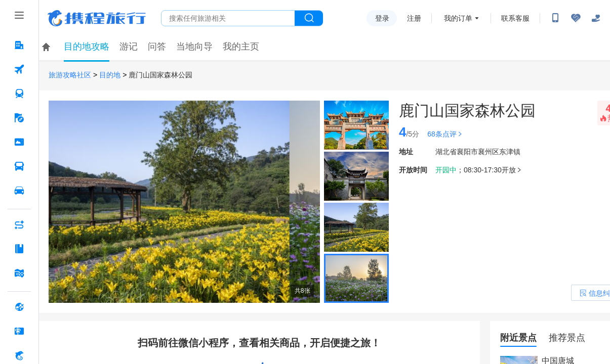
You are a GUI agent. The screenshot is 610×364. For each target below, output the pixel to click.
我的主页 (241, 47)
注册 (414, 18)
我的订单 (458, 18)
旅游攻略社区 (70, 75)
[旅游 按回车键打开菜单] (19, 118)
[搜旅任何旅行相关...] (228, 18)
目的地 (110, 75)
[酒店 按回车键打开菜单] (19, 45)
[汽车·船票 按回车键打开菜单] (19, 166)
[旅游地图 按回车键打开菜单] (19, 273)
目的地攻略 (87, 47)
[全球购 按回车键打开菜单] (19, 307)
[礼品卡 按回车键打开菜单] (19, 331)
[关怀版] (596, 18)
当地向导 (194, 47)
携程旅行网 (97, 18)
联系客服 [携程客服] (515, 18)
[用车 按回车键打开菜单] (19, 191)
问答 (157, 47)
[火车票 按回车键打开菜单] (19, 94)
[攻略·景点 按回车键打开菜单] (19, 249)
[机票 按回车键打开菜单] (19, 69)
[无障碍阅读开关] (576, 18)
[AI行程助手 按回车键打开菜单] (19, 224)
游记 (129, 47)
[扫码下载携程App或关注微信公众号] (555, 18)
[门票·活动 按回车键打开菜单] (19, 142)
